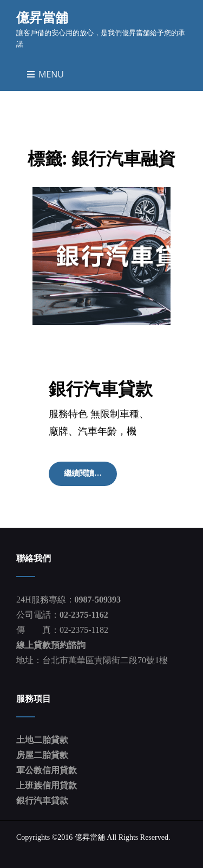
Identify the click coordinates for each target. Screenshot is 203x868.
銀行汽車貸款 (101, 388)
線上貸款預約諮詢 (51, 645)
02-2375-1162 (84, 615)
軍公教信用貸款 (47, 770)
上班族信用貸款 (47, 785)
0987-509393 (98, 600)
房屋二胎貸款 (42, 755)
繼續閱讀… (86, 477)
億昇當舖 (42, 17)
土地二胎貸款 (42, 740)
